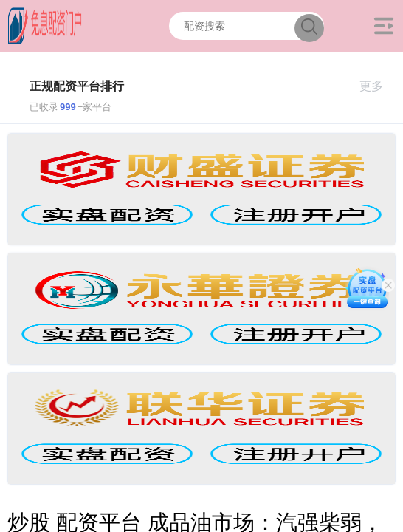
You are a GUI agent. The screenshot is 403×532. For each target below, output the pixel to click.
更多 (378, 86)
